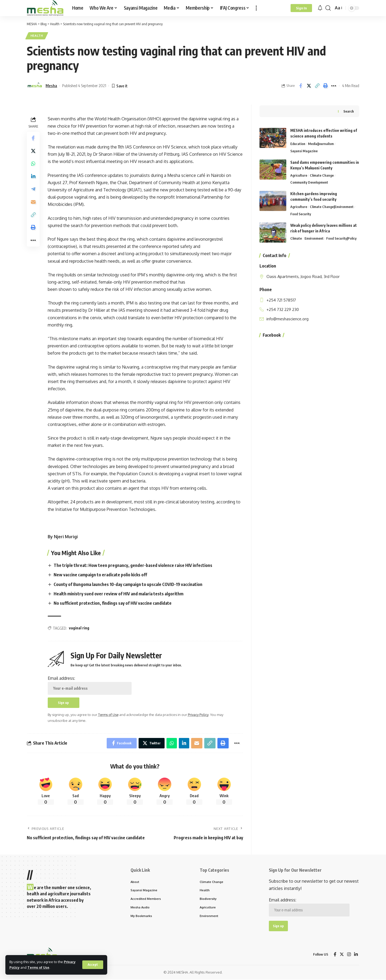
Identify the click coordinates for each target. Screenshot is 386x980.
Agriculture (299, 175)
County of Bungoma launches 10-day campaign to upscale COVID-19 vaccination (128, 584)
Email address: (90, 685)
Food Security (301, 213)
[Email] (33, 203)
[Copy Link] (317, 86)
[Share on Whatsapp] (33, 164)
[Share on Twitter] (309, 86)
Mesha (51, 86)
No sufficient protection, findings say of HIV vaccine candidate (113, 603)
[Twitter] (342, 955)
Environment (314, 238)
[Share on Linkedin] (33, 177)
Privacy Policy (199, 715)
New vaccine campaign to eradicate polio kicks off (100, 575)
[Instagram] (349, 955)
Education (298, 143)
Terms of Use (39, 967)
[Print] (325, 86)
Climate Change (322, 175)
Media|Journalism (321, 143)
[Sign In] (301, 8)
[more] (256, 8)
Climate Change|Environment (332, 206)
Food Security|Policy (341, 238)
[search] (328, 8)
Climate (296, 238)
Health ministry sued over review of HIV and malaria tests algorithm (118, 594)
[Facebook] (335, 955)
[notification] (320, 8)
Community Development (309, 182)
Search (349, 110)
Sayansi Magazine (304, 150)
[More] (334, 86)
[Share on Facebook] (300, 86)
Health (37, 36)
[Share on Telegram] (33, 190)
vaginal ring (79, 628)
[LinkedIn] (356, 955)
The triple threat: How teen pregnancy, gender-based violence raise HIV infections (133, 566)
